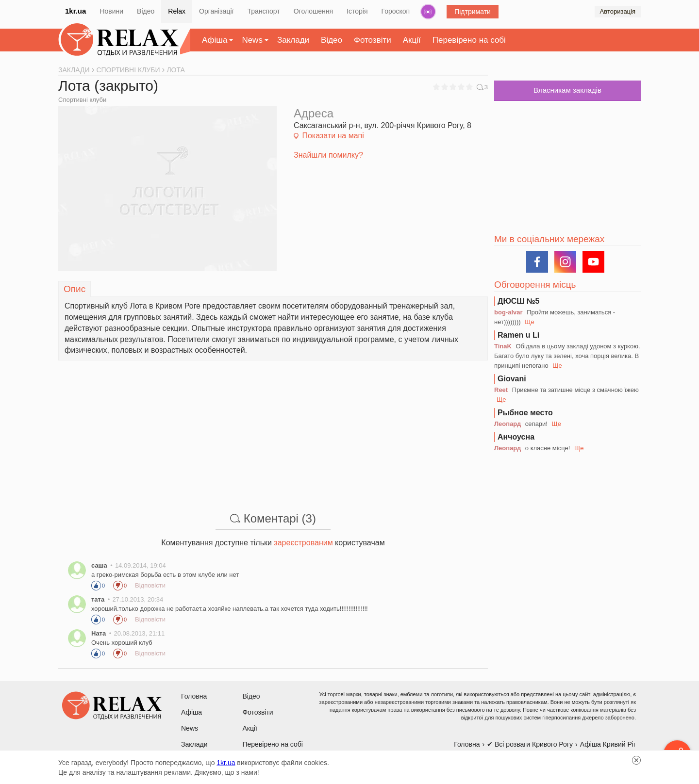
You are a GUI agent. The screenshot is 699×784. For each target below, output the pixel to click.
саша (99, 565)
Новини (111, 11)
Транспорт (263, 11)
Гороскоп (396, 11)
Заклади (293, 40)
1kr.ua (75, 11)
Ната (99, 633)
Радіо (428, 12)
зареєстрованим (303, 543)
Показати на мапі (333, 136)
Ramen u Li (518, 335)
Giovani (512, 379)
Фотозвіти (373, 40)
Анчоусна (516, 437)
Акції (412, 40)
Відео (146, 11)
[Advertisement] (273, 428)
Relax (177, 11)
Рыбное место (525, 413)
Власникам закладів (567, 90)
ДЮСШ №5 (519, 301)
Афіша (215, 40)
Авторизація (618, 11)
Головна (194, 696)
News (252, 40)
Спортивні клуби (82, 100)
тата (98, 599)
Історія (357, 11)
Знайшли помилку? (328, 155)
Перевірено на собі (469, 40)
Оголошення (313, 11)
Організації (216, 11)
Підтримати (473, 12)
